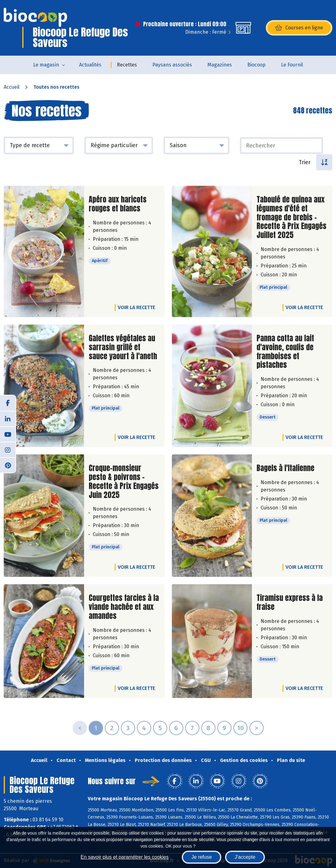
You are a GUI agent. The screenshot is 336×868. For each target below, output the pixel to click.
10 (240, 728)
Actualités (90, 65)
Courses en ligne (299, 28)
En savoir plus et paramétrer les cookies (125, 857)
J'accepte (245, 857)
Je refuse (202, 857)
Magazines (220, 65)
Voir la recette (136, 307)
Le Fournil (292, 65)
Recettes (127, 65)
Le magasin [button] (46, 65)
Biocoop (256, 65)
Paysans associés (172, 65)
